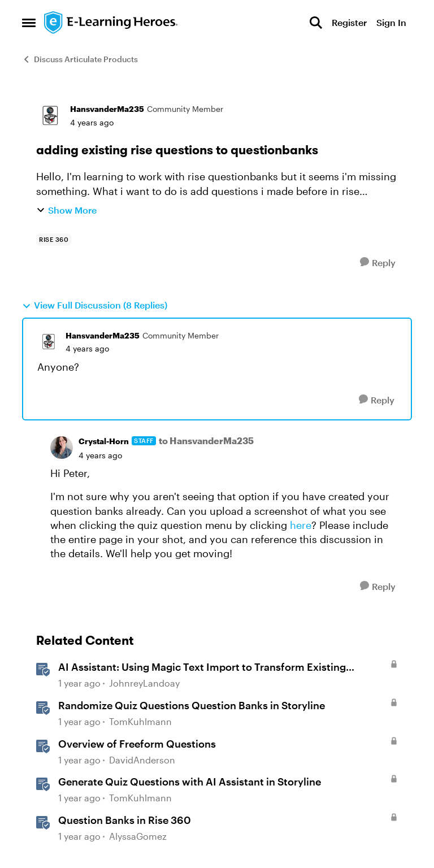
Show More (66, 210)
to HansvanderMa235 (206, 440)
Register (349, 22)
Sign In (391, 22)
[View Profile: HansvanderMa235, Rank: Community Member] (50, 116)
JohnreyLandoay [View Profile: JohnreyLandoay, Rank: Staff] (144, 683)
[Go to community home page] (111, 23)
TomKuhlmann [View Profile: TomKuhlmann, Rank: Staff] (140, 721)
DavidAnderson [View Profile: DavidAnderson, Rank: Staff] (142, 760)
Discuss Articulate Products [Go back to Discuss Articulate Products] (80, 59)
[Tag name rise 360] (54, 240)
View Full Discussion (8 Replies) (95, 305)
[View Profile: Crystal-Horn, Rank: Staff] (62, 448)
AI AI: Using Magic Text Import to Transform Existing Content (202, 667)
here (301, 525)
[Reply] (378, 262)
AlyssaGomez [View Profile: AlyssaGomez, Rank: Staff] (138, 836)
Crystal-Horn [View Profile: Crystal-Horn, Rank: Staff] (104, 441)
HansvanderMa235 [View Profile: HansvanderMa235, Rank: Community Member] (107, 109)
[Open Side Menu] (29, 23)
